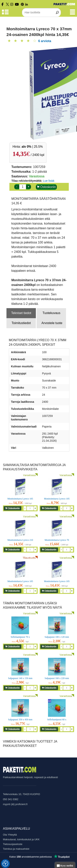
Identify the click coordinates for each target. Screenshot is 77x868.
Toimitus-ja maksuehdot (16, 849)
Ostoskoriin (46, 187)
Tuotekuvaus (51, 313)
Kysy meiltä (65, 866)
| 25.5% (32, 147)
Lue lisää (49, 181)
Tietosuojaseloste (13, 844)
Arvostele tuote (52, 323)
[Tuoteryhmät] (5, 14)
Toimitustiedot (21, 323)
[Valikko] (72, 14)
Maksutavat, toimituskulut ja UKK (21, 839)
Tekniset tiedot (21, 313)
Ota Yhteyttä (10, 835)
